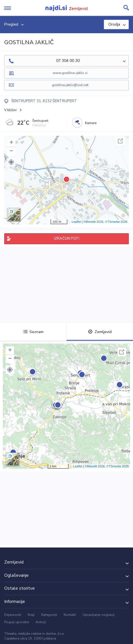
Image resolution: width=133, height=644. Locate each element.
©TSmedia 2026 (116, 222)
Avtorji (41, 622)
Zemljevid (100, 332)
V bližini (10, 110)
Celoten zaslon (120, 141)
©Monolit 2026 (93, 222)
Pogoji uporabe (17, 622)
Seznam (33, 332)
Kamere (91, 123)
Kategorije (49, 615)
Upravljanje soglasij (98, 615)
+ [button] (11, 143)
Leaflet (76, 222)
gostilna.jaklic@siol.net (70, 85)
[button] (11, 162)
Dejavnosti (13, 615)
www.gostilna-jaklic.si (70, 73)
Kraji (31, 615)
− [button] (11, 151)
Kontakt (70, 615)
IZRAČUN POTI (67, 239)
